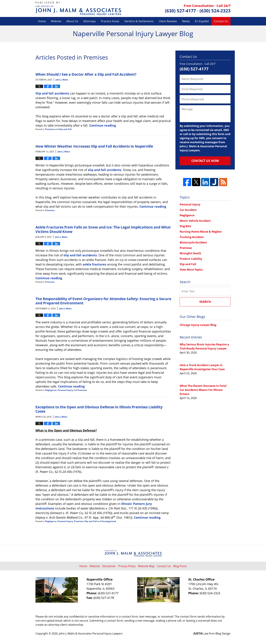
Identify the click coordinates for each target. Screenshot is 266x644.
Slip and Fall (65, 129)
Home (42, 21)
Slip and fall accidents (52, 93)
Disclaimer (109, 566)
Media (186, 21)
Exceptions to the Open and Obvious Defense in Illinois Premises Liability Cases (99, 409)
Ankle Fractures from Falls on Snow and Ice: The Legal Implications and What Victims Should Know (103, 229)
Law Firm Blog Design (212, 633)
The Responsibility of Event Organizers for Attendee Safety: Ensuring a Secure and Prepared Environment (103, 301)
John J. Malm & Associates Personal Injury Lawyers (91, 633)
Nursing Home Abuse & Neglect (201, 232)
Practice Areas (110, 21)
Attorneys (90, 21)
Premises (50, 129)
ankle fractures (94, 264)
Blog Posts (180, 566)
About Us (72, 21)
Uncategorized (109, 521)
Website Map (146, 566)
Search (205, 302)
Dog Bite (185, 226)
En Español (202, 21)
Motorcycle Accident (193, 242)
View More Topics (191, 270)
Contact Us (221, 21)
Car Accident (188, 210)
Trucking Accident (192, 237)
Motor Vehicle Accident (195, 221)
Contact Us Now (205, 161)
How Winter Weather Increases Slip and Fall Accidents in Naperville (94, 146)
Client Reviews (168, 21)
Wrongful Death (190, 253)
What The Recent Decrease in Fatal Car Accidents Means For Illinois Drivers (203, 390)
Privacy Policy (127, 566)
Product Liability (191, 259)
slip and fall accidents (105, 170)
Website (56, 21)
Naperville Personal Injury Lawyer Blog (78, 9)
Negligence (51, 390)
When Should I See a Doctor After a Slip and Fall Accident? (86, 74)
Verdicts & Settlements (139, 21)
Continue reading (103, 125)
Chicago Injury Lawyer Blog (198, 325)
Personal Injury (65, 390)
